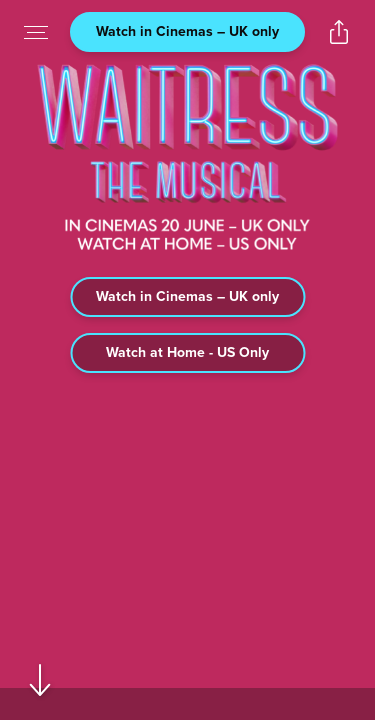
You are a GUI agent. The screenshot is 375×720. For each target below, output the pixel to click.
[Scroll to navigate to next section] (40, 679)
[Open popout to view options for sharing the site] (339, 32)
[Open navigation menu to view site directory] (36, 32)
